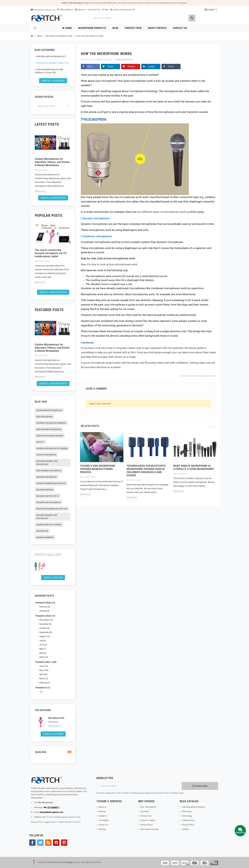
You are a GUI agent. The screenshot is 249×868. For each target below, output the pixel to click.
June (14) (44, 666)
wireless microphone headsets (51, 423)
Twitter (110, 67)
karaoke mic (42, 531)
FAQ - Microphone (148, 807)
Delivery (102, 811)
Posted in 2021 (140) (46, 662)
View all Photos (53, 578)
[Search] (142, 18)
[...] (45, 798)
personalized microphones (49, 410)
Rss (48, 843)
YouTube (56, 843)
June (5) (43, 645)
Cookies (185, 829)
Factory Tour (146, 816)
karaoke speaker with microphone (47, 517)
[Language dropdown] (211, 10)
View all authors (53, 734)
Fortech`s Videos (148, 820)
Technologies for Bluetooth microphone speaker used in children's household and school (146, 471)
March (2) (44, 657)
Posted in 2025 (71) (45, 616)
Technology (187, 816)
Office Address (65, 10)
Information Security (149, 829)
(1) (41, 692)
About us (102, 807)
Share (90, 67)
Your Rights (104, 820)
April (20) (43, 674)
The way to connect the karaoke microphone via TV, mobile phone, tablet (51, 253)
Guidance (103, 816)
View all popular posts (53, 292)
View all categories (53, 81)
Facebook (32, 843)
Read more (40, 191)
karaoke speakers (45, 537)
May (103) (44, 670)
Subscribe (200, 786)
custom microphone (46, 455)
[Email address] (139, 786)
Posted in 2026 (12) (45, 603)
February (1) (45, 683)
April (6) (43, 653)
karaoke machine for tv (48, 496)
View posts (54, 726)
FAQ (105, 10)
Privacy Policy (146, 825)
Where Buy (187, 811)
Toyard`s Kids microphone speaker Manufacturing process (98, 469)
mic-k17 (40, 442)
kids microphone (44, 417)
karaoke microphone (46, 477)
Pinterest (131, 67)
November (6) (45, 624)
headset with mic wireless (49, 525)
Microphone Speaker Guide (203, 376)
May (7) (43, 649)
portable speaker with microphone (47, 463)
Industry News (188, 820)
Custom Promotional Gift (122, 10)
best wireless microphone (49, 471)
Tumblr (171, 67)
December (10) (46, 620)
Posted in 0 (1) (43, 688)
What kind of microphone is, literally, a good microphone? (194, 467)
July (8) (43, 641)
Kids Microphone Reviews (193, 807)
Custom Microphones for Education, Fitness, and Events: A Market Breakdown (52, 162)
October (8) (44, 628)
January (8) (44, 611)
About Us (80, 10)
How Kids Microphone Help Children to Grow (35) (49, 71)
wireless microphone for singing (52, 448)
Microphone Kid (56, 718)
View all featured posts (53, 384)
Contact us (103, 825)
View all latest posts (53, 198)
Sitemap (102, 829)
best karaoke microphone (49, 429)
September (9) (46, 632)
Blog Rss (53, 752)
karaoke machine (45, 490)
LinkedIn (151, 67)
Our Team (145, 811)
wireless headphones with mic (51, 483)
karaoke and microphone (49, 502)
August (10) (45, 636)
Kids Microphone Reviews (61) (51, 56)
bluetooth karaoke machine (50, 436)
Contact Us (94, 10)
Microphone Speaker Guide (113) (52, 63)
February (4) (45, 607)
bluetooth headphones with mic (52, 509)
